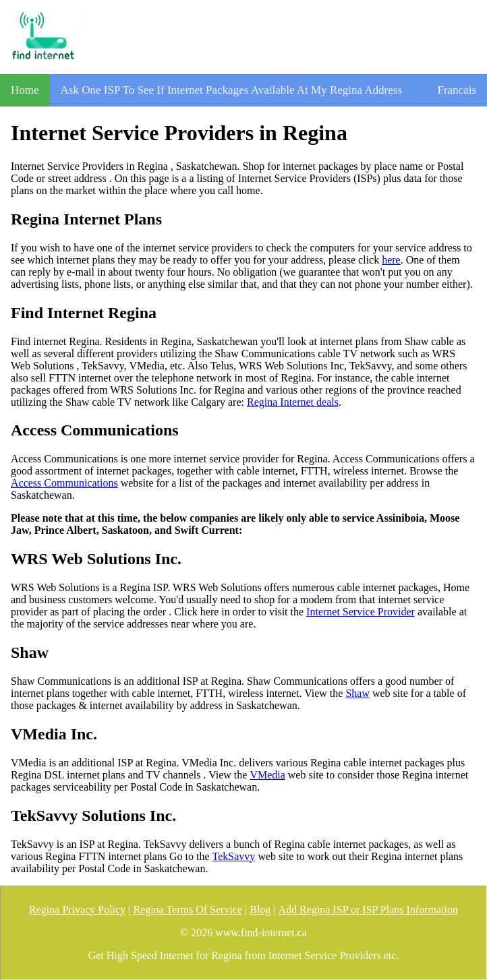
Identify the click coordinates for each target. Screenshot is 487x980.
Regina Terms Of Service (188, 910)
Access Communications (64, 483)
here (391, 260)
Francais (457, 90)
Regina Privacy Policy (77, 910)
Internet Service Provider (361, 612)
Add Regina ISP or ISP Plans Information (368, 910)
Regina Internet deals (293, 402)
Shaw (357, 693)
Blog (260, 910)
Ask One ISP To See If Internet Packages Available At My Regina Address (232, 90)
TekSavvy (234, 856)
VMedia (267, 775)
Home (25, 90)
